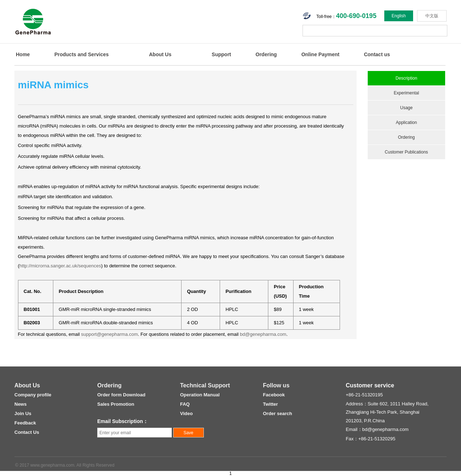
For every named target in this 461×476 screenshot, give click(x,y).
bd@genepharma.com (263, 334)
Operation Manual (200, 395)
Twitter (270, 404)
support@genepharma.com (109, 334)
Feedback (25, 423)
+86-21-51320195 (364, 395)
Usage (406, 108)
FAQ (185, 404)
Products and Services (82, 54)
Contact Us (27, 432)
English (399, 16)
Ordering (266, 54)
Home (23, 54)
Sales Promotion (116, 404)
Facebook (274, 395)
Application (406, 123)
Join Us (23, 413)
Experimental (406, 93)
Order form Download (121, 395)
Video (186, 413)
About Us (160, 54)
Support (221, 54)
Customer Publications (406, 152)
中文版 (432, 16)
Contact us (377, 54)
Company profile (33, 395)
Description (406, 78)
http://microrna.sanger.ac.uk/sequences (60, 266)
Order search (278, 413)
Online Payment (321, 54)
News (21, 404)
